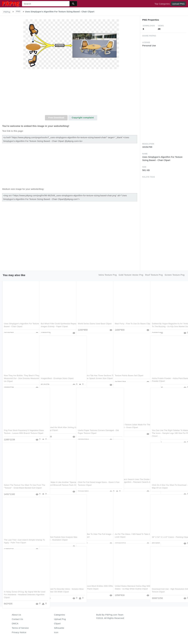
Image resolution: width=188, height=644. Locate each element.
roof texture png (154, 275)
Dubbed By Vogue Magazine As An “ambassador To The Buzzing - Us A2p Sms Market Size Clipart (167, 320)
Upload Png (60, 619)
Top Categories (162, 4)
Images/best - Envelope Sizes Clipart (57, 372)
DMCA (15, 623)
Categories (60, 615)
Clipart (57, 623)
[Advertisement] (71, 93)
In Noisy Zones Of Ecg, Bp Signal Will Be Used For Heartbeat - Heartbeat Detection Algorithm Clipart (20, 589)
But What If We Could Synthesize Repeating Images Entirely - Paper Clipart (56, 320)
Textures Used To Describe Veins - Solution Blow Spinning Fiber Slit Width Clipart (56, 586)
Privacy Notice (19, 632)
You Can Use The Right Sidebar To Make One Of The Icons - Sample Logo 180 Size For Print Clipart (167, 427)
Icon (56, 632)
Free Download (56, 118)
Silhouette (59, 628)
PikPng (7, 12)
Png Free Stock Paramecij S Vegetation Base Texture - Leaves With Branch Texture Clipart (19, 427)
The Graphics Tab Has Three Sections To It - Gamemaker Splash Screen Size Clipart (93, 372)
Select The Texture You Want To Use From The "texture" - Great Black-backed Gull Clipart (20, 482)
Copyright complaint (83, 118)
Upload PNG (178, 4)
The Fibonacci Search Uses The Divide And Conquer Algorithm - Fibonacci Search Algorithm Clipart (130, 476)
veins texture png (108, 275)
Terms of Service (20, 628)
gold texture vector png (131, 275)
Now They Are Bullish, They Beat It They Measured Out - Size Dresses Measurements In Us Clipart (19, 372)
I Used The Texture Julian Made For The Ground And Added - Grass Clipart (131, 421)
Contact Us (17, 619)
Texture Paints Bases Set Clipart (129, 369)
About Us (16, 615)
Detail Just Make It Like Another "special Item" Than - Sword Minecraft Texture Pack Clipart (55, 479)
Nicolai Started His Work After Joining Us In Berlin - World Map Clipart (55, 424)
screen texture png (175, 275)
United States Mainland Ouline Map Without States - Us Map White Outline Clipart (130, 583)
